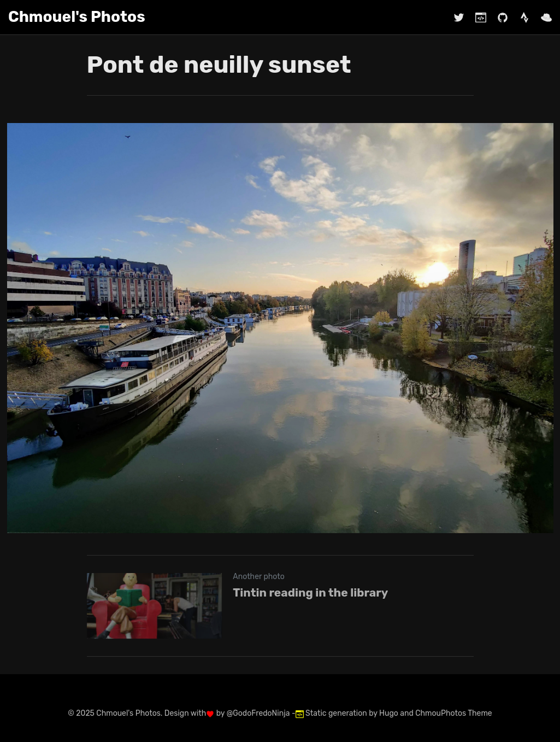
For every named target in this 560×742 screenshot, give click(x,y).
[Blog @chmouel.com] (475, 17)
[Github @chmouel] (497, 17)
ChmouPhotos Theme (453, 713)
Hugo (389, 713)
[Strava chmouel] (519, 17)
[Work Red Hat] (541, 17)
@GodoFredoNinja (258, 713)
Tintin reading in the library (310, 592)
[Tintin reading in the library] (280, 606)
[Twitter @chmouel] (459, 17)
